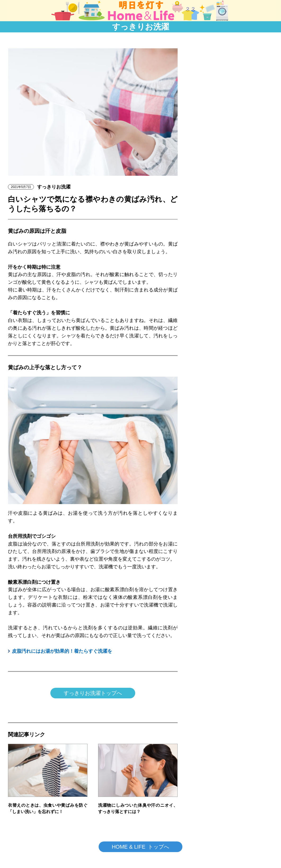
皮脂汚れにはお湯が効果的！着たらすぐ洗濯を (62, 651)
